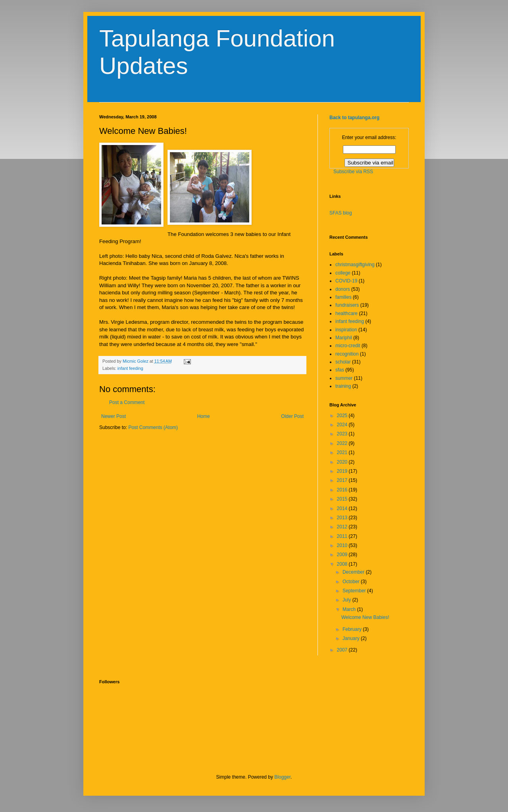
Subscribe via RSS (353, 172)
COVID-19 (346, 281)
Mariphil (344, 338)
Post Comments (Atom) (153, 427)
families (343, 297)
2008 (343, 564)
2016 (343, 490)
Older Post (292, 416)
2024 (343, 425)
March (350, 609)
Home (204, 416)
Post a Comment (127, 402)
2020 (343, 462)
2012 (343, 527)
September (355, 591)
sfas (340, 370)
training (343, 386)
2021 (343, 452)
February (353, 629)
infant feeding (130, 368)
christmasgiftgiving (355, 265)
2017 (343, 480)
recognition (347, 354)
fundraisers (347, 305)
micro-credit (348, 346)
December (354, 572)
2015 (343, 499)
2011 (343, 536)
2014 (343, 508)
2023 (343, 434)
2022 (343, 443)
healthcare (346, 313)
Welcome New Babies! (365, 617)
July (347, 600)
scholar (343, 362)
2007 (343, 650)
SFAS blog (341, 213)
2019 (343, 471)
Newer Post (114, 416)
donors (343, 289)
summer (344, 378)
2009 (343, 555)
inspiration (346, 330)
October (352, 582)
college (343, 273)
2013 (343, 518)
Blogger (282, 777)
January (352, 638)
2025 (343, 416)
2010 (343, 545)
